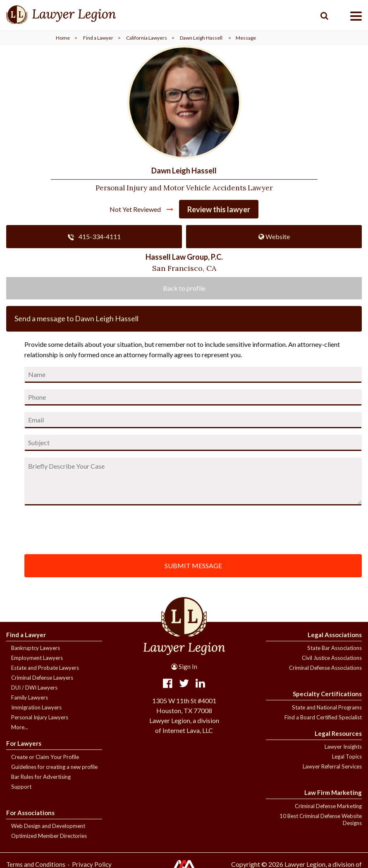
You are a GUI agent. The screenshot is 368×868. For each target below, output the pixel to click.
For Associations (30, 813)
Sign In (184, 666)
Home (63, 38)
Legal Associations (335, 635)
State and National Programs (327, 707)
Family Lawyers (30, 697)
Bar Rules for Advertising (41, 777)
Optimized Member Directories (49, 836)
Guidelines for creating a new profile (54, 767)
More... (20, 727)
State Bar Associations (335, 648)
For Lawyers (24, 743)
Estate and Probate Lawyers (45, 668)
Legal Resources (338, 733)
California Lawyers (147, 38)
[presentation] (115, 528)
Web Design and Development (48, 826)
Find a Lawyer (98, 38)
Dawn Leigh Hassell (201, 38)
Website (274, 236)
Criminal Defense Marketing (328, 806)
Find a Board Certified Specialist (323, 717)
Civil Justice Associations (332, 658)
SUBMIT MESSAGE (193, 566)
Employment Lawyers (37, 658)
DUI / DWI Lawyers (34, 688)
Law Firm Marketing (333, 792)
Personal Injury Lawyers (40, 717)
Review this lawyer (219, 209)
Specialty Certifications (327, 694)
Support (21, 787)
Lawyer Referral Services (332, 766)
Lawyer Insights (343, 747)
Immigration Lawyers (36, 707)
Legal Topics (347, 757)
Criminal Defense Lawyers (42, 678)
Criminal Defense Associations (325, 668)
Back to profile (184, 288)
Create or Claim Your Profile (45, 757)
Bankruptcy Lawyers (36, 648)
